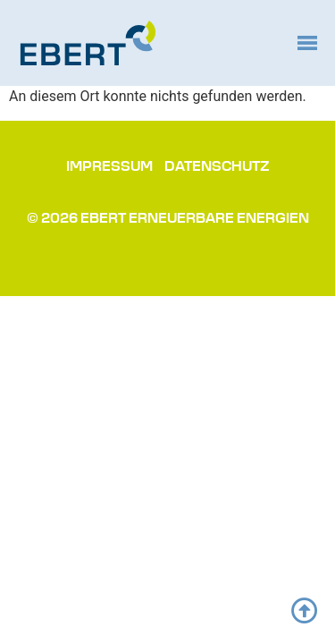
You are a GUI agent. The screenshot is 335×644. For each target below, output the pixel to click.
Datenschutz (217, 167)
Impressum (109, 167)
